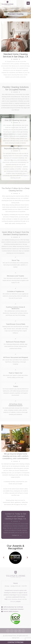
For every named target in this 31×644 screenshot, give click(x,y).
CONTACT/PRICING (15, 642)
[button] (28, 3)
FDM (18, 638)
